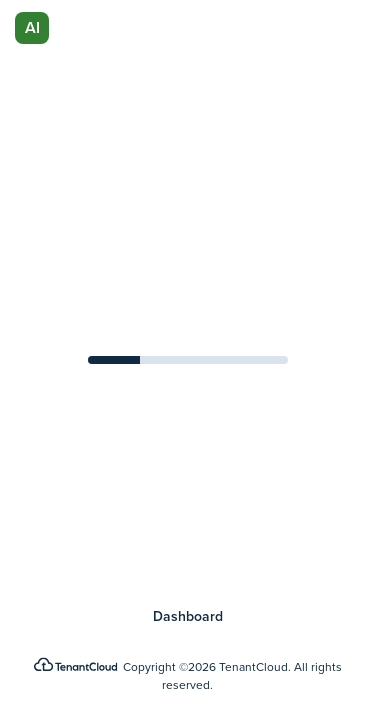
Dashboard (188, 617)
